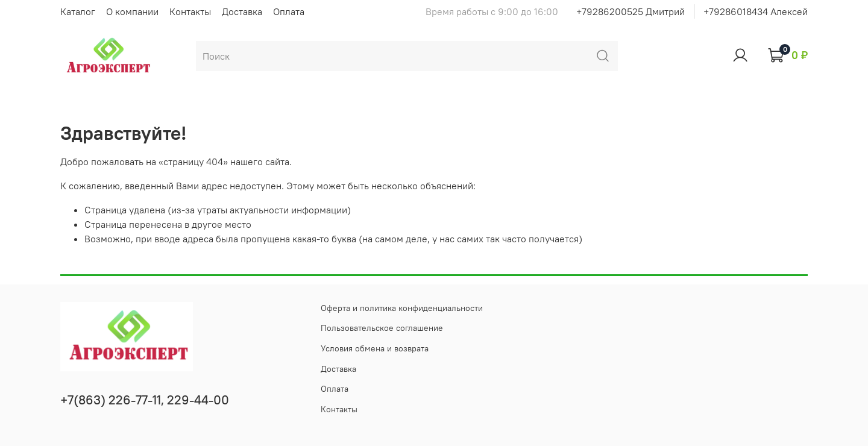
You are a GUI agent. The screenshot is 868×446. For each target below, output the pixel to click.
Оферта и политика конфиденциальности (402, 308)
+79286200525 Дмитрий (631, 11)
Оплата (289, 11)
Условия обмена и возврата (375, 348)
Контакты (190, 11)
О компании (132, 11)
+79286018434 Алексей (756, 11)
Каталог (78, 11)
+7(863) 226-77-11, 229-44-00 (145, 400)
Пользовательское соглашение (382, 328)
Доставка (242, 11)
